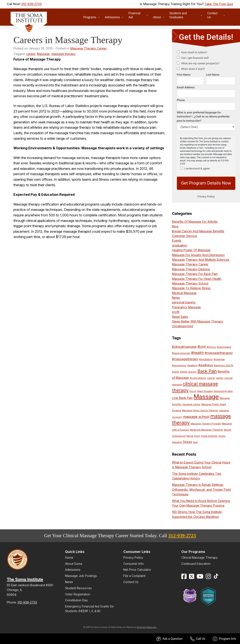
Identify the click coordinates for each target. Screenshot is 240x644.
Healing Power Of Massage (191, 250)
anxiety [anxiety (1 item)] (192, 372)
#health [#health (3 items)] (197, 353)
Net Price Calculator (137, 570)
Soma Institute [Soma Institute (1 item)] (209, 436)
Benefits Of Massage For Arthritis (195, 222)
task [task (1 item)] (195, 442)
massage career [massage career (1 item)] (191, 404)
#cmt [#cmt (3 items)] (202, 347)
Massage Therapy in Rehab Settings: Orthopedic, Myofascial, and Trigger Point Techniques (201, 489)
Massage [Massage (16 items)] (206, 397)
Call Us (198, 639)
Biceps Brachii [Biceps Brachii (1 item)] (198, 378)
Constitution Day (76, 600)
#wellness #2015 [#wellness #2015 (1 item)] (224, 366)
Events (177, 240)
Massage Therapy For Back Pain (195, 274)
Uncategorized (182, 326)
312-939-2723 (31, 4)
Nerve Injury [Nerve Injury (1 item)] (193, 436)
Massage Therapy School (190, 283)
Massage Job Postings (81, 576)
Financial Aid (134, 15)
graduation (180, 245)
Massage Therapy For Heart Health (197, 279)
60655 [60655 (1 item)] (184, 372)
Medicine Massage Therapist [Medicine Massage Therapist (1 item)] (206, 430)
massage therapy (64, 54)
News (176, 298)
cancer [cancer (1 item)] (211, 378)
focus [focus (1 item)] (193, 391)
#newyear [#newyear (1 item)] (219, 359)
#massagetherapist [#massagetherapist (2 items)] (219, 353)
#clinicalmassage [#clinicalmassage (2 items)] (184, 347)
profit (176, 312)
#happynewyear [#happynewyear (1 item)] (181, 353)
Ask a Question (169, 639)
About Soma (74, 564)
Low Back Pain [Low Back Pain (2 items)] (182, 398)
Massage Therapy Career (89, 48)
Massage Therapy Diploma (191, 269)
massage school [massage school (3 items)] (196, 417)
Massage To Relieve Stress (191, 288)
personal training (184, 302)
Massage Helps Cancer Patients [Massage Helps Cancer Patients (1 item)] (200, 411)
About (157, 17)
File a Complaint (134, 576)
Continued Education (196, 564)
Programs (90, 17)
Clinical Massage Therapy (200, 557)
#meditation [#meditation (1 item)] (206, 359)
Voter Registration (78, 594)
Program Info (224, 639)
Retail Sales (180, 317)
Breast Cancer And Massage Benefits (198, 231)
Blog (175, 226)
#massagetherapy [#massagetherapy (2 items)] (185, 359)
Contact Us (212, 15)
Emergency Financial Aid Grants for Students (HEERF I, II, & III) (89, 609)
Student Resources (78, 588)
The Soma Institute (25, 579)
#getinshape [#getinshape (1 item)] (224, 347)
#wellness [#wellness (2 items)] (206, 365)
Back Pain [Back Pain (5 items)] (207, 371)
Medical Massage (184, 293)
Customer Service (185, 236)
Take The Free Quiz (219, 4)
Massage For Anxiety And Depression (198, 255)
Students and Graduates (178, 15)
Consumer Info (133, 564)
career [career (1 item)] (220, 378)
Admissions (112, 17)
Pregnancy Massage (186, 307)
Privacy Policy (133, 557)
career (31, 54)
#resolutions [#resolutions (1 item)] (179, 366)
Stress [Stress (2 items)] (187, 442)
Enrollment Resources (147, 627)
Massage (43, 54)
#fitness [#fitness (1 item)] (211, 347)
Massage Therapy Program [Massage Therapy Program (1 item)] (206, 424)
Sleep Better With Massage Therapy (198, 321)
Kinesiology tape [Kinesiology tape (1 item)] (223, 391)
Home (69, 557)
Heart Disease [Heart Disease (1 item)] (205, 391)
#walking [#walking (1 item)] (192, 366)
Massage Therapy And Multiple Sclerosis (201, 260)
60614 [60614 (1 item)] (175, 372)
